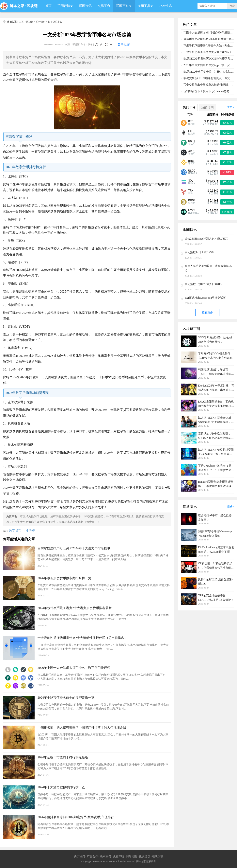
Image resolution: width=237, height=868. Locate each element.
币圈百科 (122, 6)
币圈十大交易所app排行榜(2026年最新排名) (210, 33)
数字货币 (15, 531)
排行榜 (30, 531)
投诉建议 (145, 856)
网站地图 (132, 856)
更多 (230, 107)
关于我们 (79, 856)
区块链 (32, 6)
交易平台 (104, 6)
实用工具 (144, 6)
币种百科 (41, 22)
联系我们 (105, 856)
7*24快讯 (166, 6)
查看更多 (207, 312)
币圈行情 (64, 6)
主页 (21, 22)
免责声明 (118, 856)
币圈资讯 (85, 6)
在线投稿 (158, 856)
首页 (48, 6)
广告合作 (92, 856)
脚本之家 (17, 6)
